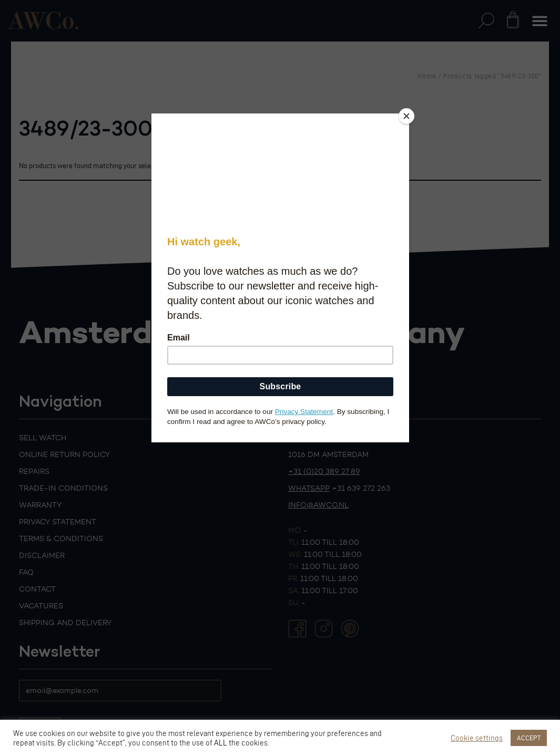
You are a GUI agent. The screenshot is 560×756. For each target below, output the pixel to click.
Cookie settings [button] (477, 738)
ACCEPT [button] (529, 738)
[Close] (406, 116)
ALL (221, 743)
